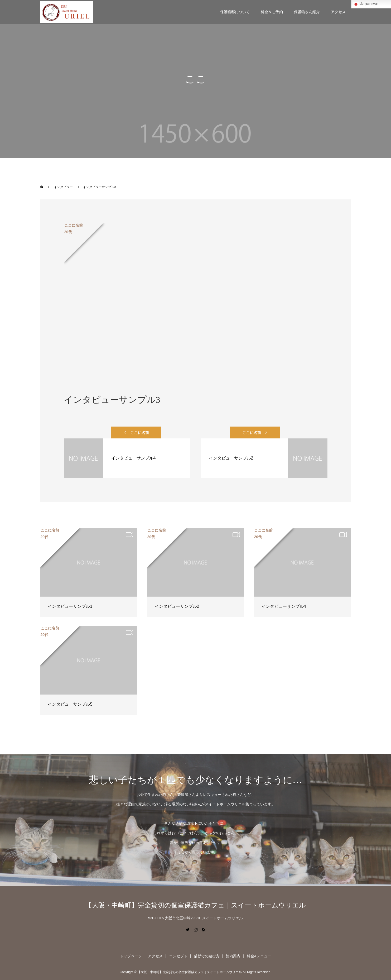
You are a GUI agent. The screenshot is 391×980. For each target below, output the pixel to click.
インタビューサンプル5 (70, 704)
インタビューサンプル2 (177, 606)
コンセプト (178, 956)
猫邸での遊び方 (207, 956)
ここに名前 (140, 433)
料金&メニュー (259, 956)
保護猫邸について (235, 12)
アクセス (338, 12)
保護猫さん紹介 (307, 12)
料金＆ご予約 (272, 12)
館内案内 (233, 956)
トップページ (131, 956)
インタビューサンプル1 (70, 606)
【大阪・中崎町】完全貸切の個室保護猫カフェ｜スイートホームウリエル (195, 905)
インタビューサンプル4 (284, 606)
